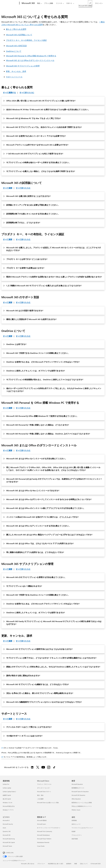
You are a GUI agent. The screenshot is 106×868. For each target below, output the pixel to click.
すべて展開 (8, 188)
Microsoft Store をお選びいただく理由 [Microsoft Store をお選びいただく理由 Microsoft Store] (48, 803)
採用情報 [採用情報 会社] (74, 820)
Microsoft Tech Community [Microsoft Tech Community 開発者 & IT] (45, 831)
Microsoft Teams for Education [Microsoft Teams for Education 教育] (80, 792)
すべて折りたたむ (27, 93)
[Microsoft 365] (28, 3)
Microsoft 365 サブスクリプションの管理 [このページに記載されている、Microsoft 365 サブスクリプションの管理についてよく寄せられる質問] (23, 66)
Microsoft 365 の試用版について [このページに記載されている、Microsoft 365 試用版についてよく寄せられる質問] (19, 35)
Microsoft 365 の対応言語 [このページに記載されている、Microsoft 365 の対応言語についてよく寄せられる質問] (16, 46)
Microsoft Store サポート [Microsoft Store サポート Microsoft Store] (44, 792)
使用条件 (69, 864)
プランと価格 (49, 3)
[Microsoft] (11, 3)
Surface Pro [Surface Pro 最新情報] (6, 784)
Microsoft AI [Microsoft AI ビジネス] (6, 820)
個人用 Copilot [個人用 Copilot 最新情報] (7, 799)
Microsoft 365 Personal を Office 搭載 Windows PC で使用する (31, 56)
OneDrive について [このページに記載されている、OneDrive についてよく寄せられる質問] (14, 51)
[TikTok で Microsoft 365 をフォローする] (54, 767)
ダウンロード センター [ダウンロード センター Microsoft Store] (44, 788)
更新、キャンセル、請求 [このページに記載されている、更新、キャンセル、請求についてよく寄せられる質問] (16, 71)
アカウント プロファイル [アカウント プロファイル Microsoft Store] (44, 784)
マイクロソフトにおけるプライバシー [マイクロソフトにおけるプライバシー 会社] (82, 828)
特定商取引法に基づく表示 (56, 864)
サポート (69, 3)
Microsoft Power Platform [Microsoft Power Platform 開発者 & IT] (44, 839)
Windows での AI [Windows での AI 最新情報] (7, 803)
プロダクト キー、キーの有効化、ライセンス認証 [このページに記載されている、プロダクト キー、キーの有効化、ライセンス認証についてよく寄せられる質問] (26, 40)
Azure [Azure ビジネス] (4, 828)
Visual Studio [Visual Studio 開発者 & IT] (41, 846)
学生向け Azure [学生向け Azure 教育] (76, 810)
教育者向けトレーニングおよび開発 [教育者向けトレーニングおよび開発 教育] (82, 803)
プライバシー (41, 864)
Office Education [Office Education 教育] (76, 799)
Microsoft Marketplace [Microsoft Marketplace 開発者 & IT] (43, 835)
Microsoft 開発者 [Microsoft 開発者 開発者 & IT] (42, 820)
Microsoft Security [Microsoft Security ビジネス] (8, 824)
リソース (59, 3)
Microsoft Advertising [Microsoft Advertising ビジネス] (9, 839)
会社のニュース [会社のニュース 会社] (76, 824)
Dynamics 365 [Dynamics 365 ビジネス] (7, 831)
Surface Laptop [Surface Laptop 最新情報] (7, 788)
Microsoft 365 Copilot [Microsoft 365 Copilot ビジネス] (9, 842)
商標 (76, 864)
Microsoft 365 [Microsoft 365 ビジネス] (7, 835)
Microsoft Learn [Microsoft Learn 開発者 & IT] (41, 824)
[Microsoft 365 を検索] (90, 3)
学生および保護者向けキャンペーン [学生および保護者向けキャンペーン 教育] (82, 806)
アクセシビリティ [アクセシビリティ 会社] (77, 835)
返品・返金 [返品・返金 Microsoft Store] (40, 795)
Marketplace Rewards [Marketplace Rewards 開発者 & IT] (43, 842)
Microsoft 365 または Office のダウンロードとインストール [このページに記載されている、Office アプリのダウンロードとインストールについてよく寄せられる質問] (30, 60)
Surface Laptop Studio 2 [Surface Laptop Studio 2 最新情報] (9, 792)
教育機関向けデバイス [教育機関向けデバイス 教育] (78, 788)
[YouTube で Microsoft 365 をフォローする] (43, 767)
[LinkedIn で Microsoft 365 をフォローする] (32, 767)
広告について (84, 864)
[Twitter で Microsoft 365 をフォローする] (38, 767)
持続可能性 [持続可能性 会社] (75, 839)
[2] (2, 757)
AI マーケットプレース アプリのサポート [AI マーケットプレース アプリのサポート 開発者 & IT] (49, 828)
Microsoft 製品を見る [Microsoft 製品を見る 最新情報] (9, 806)
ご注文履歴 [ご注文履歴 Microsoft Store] (40, 799)
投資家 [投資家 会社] (74, 831)
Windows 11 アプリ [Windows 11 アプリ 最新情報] (8, 810)
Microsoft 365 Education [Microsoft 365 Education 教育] (78, 795)
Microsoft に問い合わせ (28, 864)
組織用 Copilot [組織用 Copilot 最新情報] (7, 795)
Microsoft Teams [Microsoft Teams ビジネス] (7, 846)
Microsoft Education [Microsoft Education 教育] (77, 784)
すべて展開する (9, 93)
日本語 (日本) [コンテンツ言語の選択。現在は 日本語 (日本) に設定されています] (10, 853)
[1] (2, 748)
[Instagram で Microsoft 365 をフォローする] (49, 767)
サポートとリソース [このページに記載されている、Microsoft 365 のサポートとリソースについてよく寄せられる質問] (14, 77)
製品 (39, 3)
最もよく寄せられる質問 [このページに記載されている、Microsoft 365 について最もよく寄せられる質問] (16, 29)
